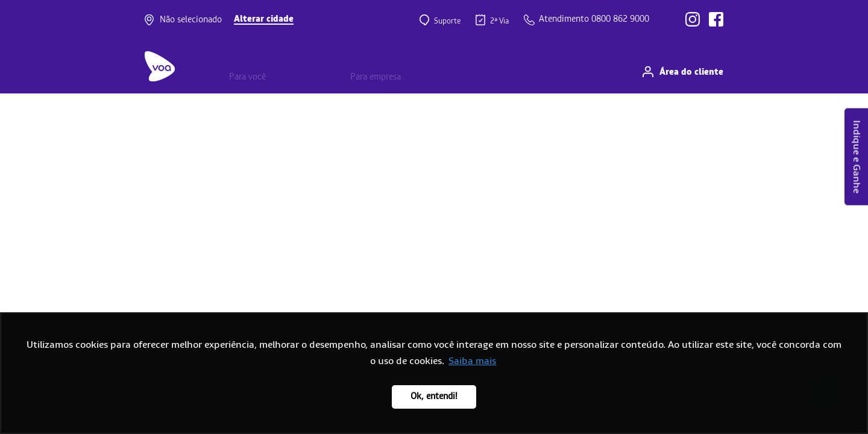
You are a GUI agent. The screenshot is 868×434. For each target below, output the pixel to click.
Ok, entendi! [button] (434, 396)
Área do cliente (691, 72)
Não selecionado (191, 20)
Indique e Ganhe (857, 157)
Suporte (446, 20)
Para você (247, 77)
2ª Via (498, 20)
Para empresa (376, 77)
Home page (25, 110)
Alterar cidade (264, 19)
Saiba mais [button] (472, 361)
